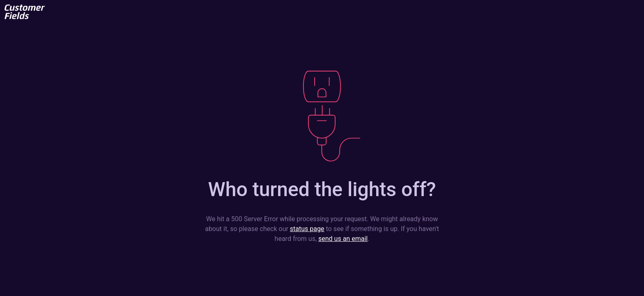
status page (307, 229)
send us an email (343, 239)
